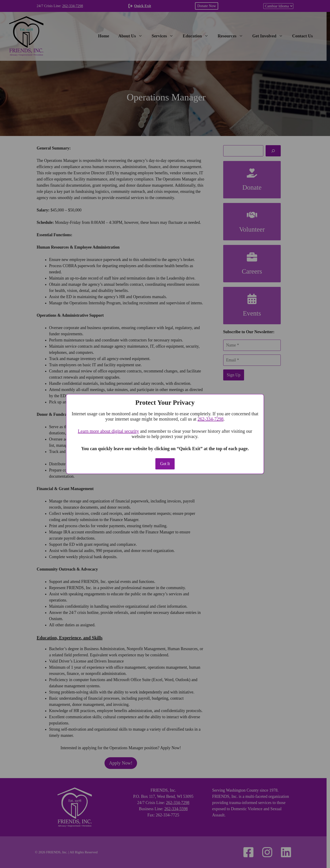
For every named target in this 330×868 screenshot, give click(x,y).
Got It (165, 464)
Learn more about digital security (109, 431)
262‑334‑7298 (210, 419)
